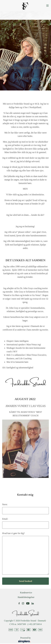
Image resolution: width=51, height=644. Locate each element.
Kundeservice (26, 593)
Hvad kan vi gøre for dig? (13, 533)
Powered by (18, 640)
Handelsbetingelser (26, 597)
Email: (5, 519)
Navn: (5, 504)
